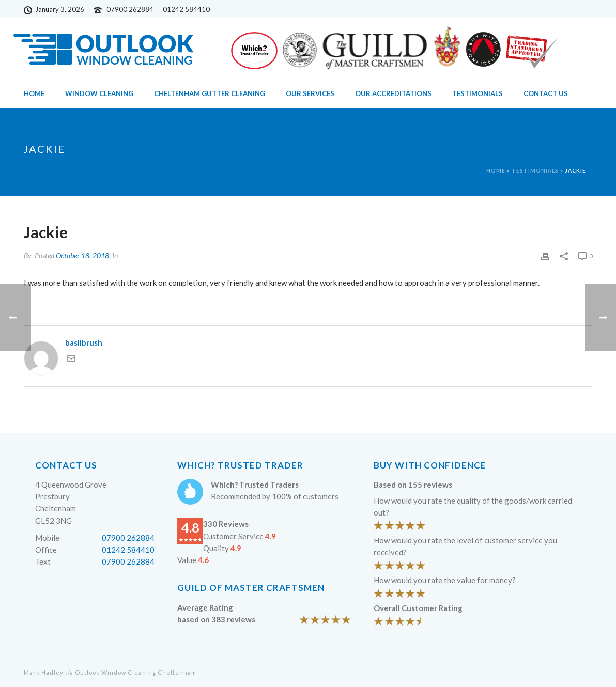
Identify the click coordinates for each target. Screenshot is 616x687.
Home (34, 93)
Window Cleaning (99, 93)
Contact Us (546, 93)
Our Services (310, 93)
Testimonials (478, 93)
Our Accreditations (393, 93)
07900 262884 (130, 9)
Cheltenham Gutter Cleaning (210, 93)
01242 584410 (128, 550)
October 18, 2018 (82, 255)
